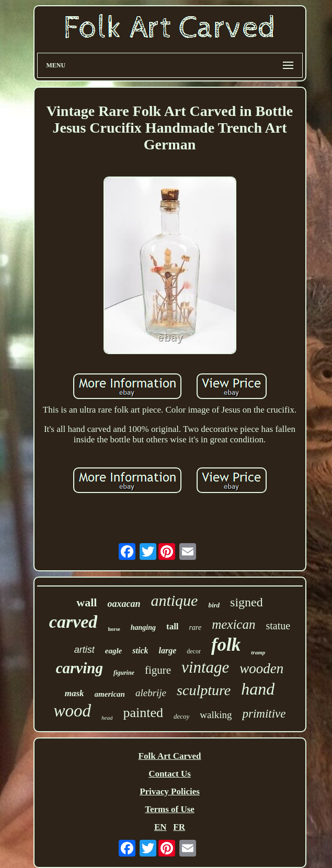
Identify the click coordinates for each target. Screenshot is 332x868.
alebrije (151, 693)
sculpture (204, 690)
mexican (233, 624)
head (107, 718)
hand (258, 689)
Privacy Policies (170, 791)
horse (114, 629)
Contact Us (170, 774)
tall (173, 626)
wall (87, 602)
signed (247, 602)
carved (73, 622)
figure (158, 670)
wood (72, 711)
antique (174, 600)
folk (226, 645)
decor (194, 651)
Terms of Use (170, 809)
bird (214, 605)
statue (278, 626)
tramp (258, 652)
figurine (124, 673)
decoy (181, 716)
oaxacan (124, 604)
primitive (264, 714)
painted (143, 713)
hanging (143, 627)
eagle (113, 651)
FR (179, 827)
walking (216, 715)
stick (140, 650)
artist (84, 650)
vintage (205, 667)
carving (79, 668)
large (167, 650)
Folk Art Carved (170, 756)
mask (75, 693)
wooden (261, 668)
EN (161, 827)
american (110, 694)
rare (196, 627)
